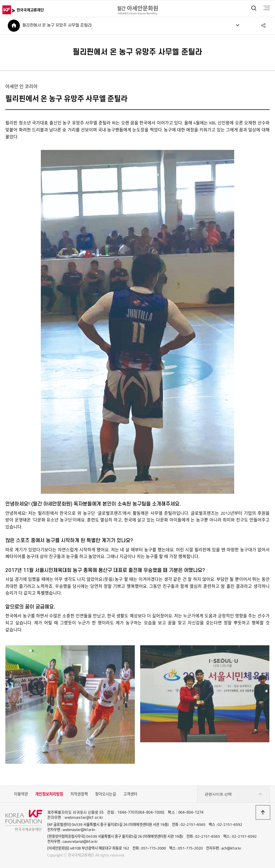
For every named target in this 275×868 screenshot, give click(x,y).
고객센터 (130, 794)
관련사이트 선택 (233, 795)
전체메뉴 (267, 8)
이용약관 (21, 794)
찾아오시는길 (106, 794)
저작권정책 (79, 794)
